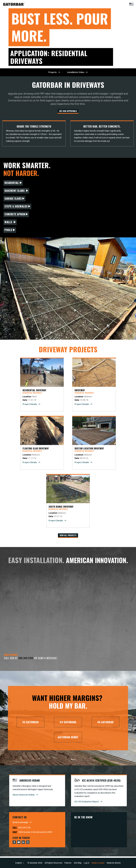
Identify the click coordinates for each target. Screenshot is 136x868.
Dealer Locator (98, 863)
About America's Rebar (24, 796)
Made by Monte (114, 863)
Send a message (20, 824)
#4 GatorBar (68, 724)
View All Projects (68, 536)
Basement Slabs (15, 191)
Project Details (30, 405)
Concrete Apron (15, 215)
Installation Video (76, 72)
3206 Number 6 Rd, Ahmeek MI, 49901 (35, 833)
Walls (9, 223)
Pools (8, 230)
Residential (12, 183)
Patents (68, 863)
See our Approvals (68, 111)
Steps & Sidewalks (16, 207)
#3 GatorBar (31, 724)
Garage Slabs (13, 199)
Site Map (78, 863)
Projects (53, 72)
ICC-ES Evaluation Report (87, 803)
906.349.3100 (26, 659)
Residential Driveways (32, 394)
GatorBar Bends (68, 739)
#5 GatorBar (105, 724)
